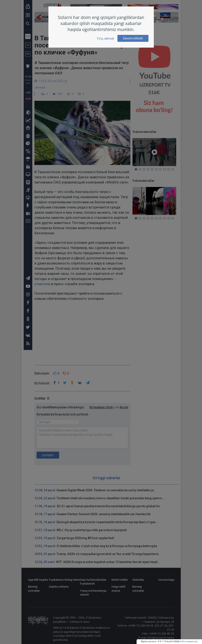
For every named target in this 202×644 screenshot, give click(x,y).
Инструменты (190, 642)
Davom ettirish (133, 38)
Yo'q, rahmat (105, 39)
